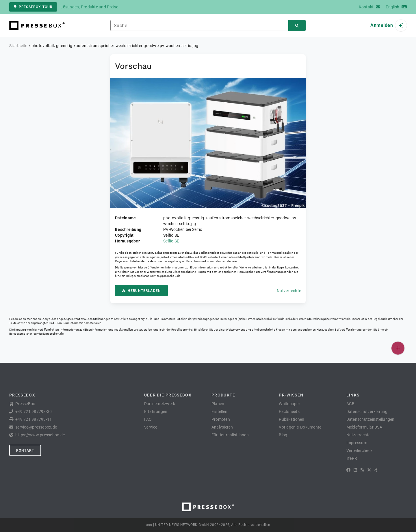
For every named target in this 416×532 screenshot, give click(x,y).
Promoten (221, 419)
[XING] (376, 470)
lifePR (352, 458)
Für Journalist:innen (230, 435)
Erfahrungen (156, 411)
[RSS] (362, 470)
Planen (218, 404)
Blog (283, 435)
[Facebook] (348, 470)
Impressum (357, 443)
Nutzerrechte (289, 291)
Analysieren (222, 427)
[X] (369, 470)
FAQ (148, 419)
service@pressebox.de (165, 276)
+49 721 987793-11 (34, 419)
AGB (351, 404)
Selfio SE (171, 241)
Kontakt (25, 451)
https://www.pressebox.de (40, 435)
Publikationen (291, 419)
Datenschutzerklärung (367, 411)
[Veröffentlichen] (398, 348)
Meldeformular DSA (364, 427)
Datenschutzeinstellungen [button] (370, 419)
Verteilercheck (360, 451)
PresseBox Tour (33, 7)
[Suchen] (297, 26)
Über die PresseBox (168, 395)
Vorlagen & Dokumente (300, 427)
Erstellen (219, 411)
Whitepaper (289, 404)
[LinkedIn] (355, 470)
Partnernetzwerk (160, 404)
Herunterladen (141, 291)
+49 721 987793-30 (34, 411)
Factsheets (289, 411)
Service (151, 427)
